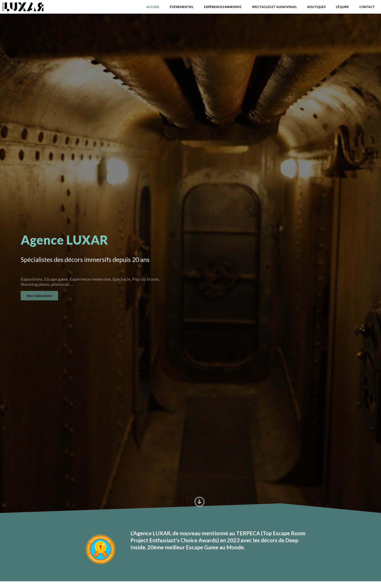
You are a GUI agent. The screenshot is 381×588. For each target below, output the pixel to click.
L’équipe (342, 7)
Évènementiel (182, 7)
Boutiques (316, 7)
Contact (367, 7)
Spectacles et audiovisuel (274, 7)
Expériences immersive (223, 7)
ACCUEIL (153, 7)
